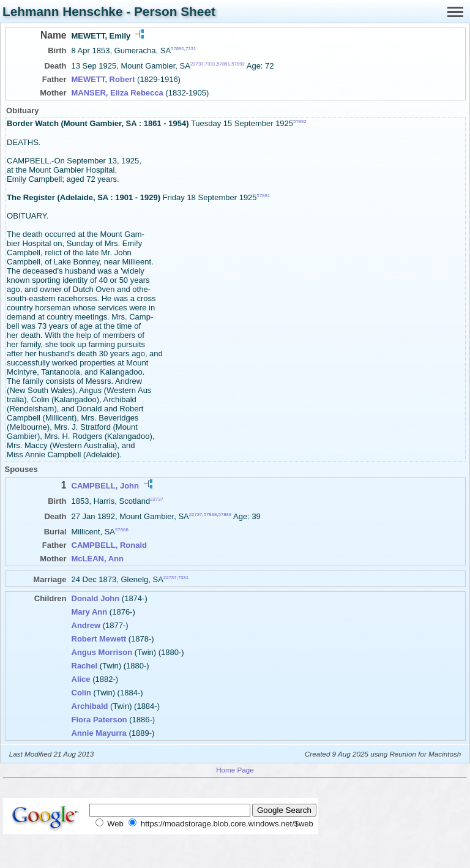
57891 (223, 64)
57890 (177, 49)
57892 (238, 64)
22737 (197, 64)
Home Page (235, 770)
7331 (191, 49)
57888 (211, 514)
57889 (225, 514)
